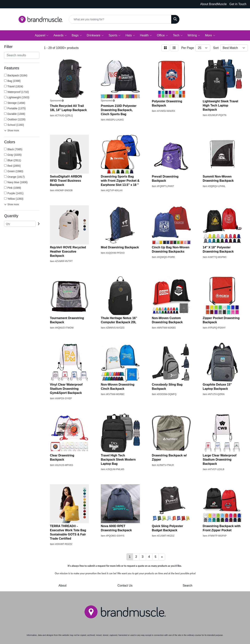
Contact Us (125, 586)
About (62, 586)
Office (162, 35)
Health (146, 35)
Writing (194, 35)
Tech (178, 35)
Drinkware (95, 35)
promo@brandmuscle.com (48, 4)
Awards (60, 35)
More (210, 35)
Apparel (42, 35)
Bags (77, 35)
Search (187, 586)
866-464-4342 (14, 4)
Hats (130, 35)
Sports (115, 35)
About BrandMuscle (214, 4)
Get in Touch (238, 4)
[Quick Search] (120, 19)
